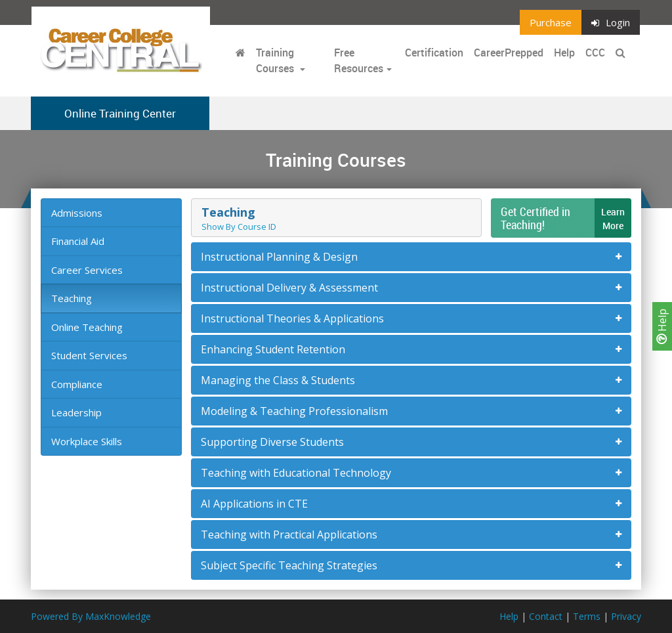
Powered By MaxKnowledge (91, 616)
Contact (546, 616)
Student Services (89, 355)
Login (611, 22)
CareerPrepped (509, 53)
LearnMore (613, 219)
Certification (434, 53)
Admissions (77, 213)
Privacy (626, 616)
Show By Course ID (239, 227)
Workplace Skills (87, 441)
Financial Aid (78, 241)
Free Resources (359, 60)
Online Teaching (87, 327)
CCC (595, 53)
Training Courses (276, 60)
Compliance (77, 384)
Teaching (72, 298)
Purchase (551, 22)
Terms (587, 616)
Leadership (76, 412)
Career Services (87, 270)
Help (662, 326)
